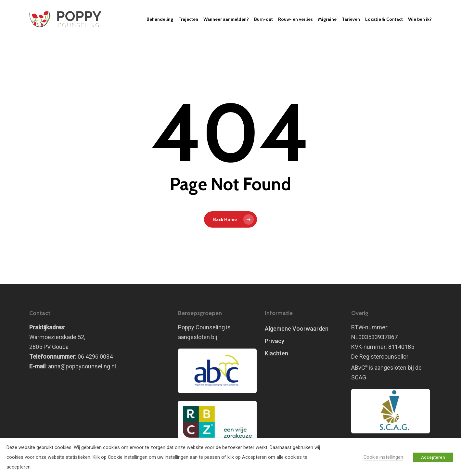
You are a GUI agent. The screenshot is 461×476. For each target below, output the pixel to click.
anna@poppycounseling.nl (82, 366)
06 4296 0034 (95, 357)
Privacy (275, 341)
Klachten (276, 353)
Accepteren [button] (433, 457)
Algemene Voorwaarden (297, 329)
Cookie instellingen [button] (383, 457)
